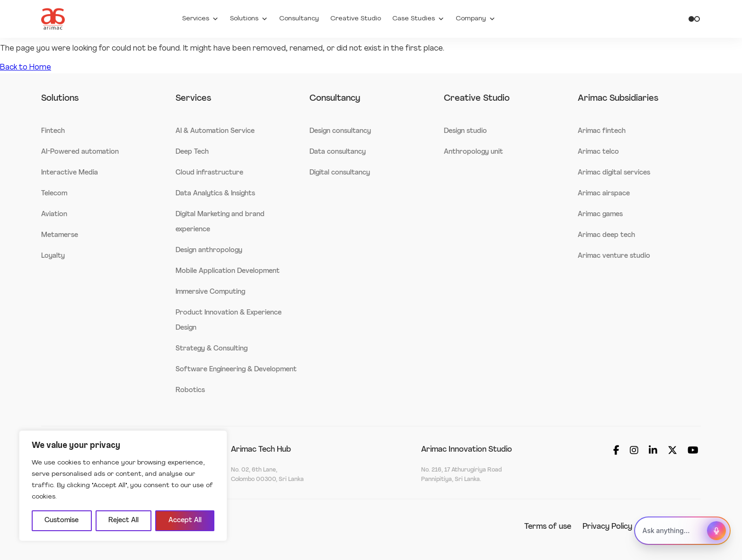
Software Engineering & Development (236, 370)
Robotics (190, 390)
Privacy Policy (607, 527)
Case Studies (418, 19)
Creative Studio (356, 19)
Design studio (465, 131)
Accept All (185, 521)
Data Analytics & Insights (215, 194)
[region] (123, 486)
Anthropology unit (473, 152)
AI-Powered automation (80, 152)
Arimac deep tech (606, 235)
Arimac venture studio (614, 256)
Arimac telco (598, 152)
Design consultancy (340, 131)
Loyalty (53, 256)
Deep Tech (192, 152)
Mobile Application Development (228, 271)
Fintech (53, 131)
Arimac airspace (604, 194)
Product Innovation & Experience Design (229, 320)
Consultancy (299, 19)
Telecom (54, 194)
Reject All (124, 521)
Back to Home (26, 68)
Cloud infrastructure (209, 173)
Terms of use (548, 527)
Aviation (54, 214)
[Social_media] (616, 451)
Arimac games (600, 214)
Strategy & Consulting (212, 349)
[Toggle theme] (694, 19)
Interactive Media (70, 173)
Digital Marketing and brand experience (220, 222)
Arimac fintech (602, 131)
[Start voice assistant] (716, 531)
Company (476, 19)
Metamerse (60, 235)
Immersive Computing (210, 292)
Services (200, 19)
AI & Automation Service (215, 131)
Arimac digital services (614, 173)
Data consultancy (338, 152)
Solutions (249, 19)
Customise (62, 521)
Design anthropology (209, 250)
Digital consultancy (340, 173)
